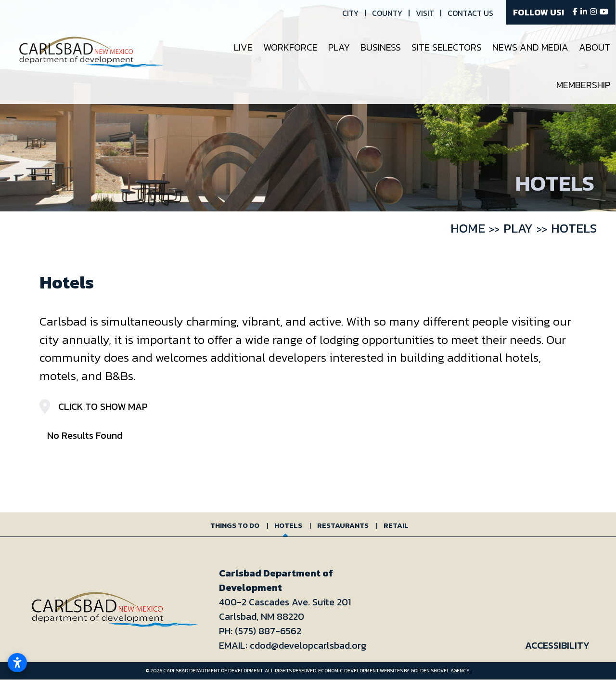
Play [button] (340, 47)
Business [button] (381, 47)
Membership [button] (584, 85)
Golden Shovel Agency (440, 671)
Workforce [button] (291, 47)
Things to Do (235, 525)
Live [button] (244, 47)
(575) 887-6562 (268, 631)
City (351, 13)
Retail (396, 525)
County (388, 13)
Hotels (288, 525)
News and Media (531, 47)
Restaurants (343, 525)
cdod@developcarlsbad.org (308, 645)
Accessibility (557, 645)
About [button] (595, 47)
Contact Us (471, 13)
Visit (425, 13)
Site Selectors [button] (447, 47)
